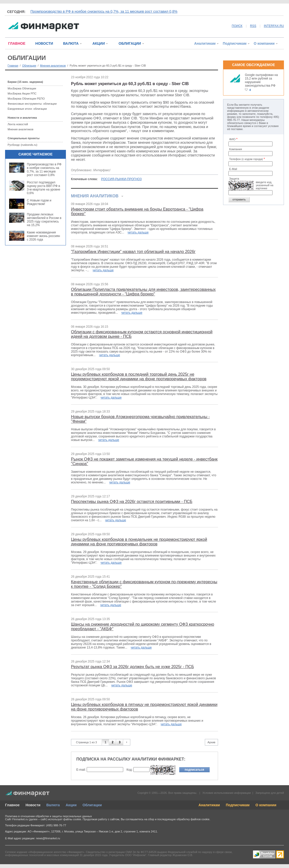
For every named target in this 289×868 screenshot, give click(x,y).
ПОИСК (237, 26)
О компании (264, 43)
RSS (253, 26)
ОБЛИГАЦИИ (130, 43)
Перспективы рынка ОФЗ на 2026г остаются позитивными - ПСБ (132, 502)
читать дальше (138, 232)
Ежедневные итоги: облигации (27, 109)
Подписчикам (235, 43)
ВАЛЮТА (71, 43)
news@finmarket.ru (48, 838)
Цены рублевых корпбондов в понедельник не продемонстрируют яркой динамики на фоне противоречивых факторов (139, 542)
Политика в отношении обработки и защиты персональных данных (48, 816)
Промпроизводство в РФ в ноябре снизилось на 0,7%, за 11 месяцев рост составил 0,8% (104, 11)
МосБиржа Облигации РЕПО (26, 99)
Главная (13, 66)
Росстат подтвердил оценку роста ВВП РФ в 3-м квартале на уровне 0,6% (43, 188)
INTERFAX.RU (274, 26)
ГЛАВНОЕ (17, 43)
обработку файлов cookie (193, 819)
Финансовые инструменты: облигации (32, 104)
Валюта (53, 805)
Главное (12, 805)
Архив (212, 742)
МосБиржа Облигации (22, 88)
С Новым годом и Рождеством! (39, 202)
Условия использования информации (227, 793)
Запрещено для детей (270, 793)
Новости (33, 805)
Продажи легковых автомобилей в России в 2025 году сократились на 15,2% (44, 220)
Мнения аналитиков (53, 66)
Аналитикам (205, 43)
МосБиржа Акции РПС (22, 93)
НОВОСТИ (44, 43)
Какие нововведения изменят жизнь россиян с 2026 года (43, 236)
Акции (71, 805)
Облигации (29, 66)
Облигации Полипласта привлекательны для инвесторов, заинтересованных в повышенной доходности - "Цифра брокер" (143, 292)
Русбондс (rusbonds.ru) (22, 145)
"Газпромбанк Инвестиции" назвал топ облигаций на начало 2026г (133, 252)
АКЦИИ (98, 43)
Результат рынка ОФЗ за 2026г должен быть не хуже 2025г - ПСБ (132, 667)
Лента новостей (18, 124)
